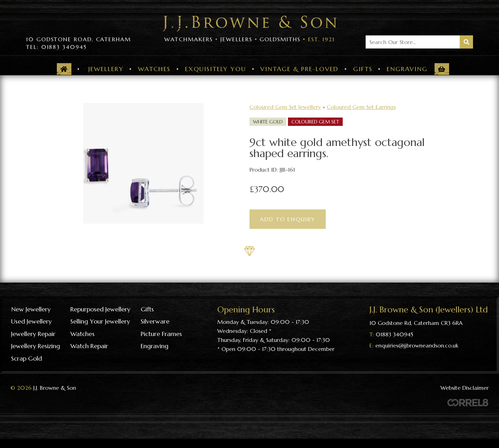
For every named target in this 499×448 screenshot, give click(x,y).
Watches (154, 69)
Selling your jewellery (100, 321)
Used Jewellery (31, 321)
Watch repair (89, 346)
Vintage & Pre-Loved (299, 69)
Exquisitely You (216, 69)
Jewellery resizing (36, 346)
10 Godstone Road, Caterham (78, 39)
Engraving (407, 69)
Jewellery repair (33, 334)
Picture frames (161, 334)
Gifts (363, 69)
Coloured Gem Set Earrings (361, 107)
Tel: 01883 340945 (56, 47)
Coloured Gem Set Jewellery (285, 107)
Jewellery (106, 69)
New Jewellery (31, 309)
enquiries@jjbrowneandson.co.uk (417, 345)
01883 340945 (394, 334)
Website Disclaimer (465, 388)
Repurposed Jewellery (100, 309)
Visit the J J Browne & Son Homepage (249, 24)
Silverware (155, 321)
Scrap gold (27, 358)
